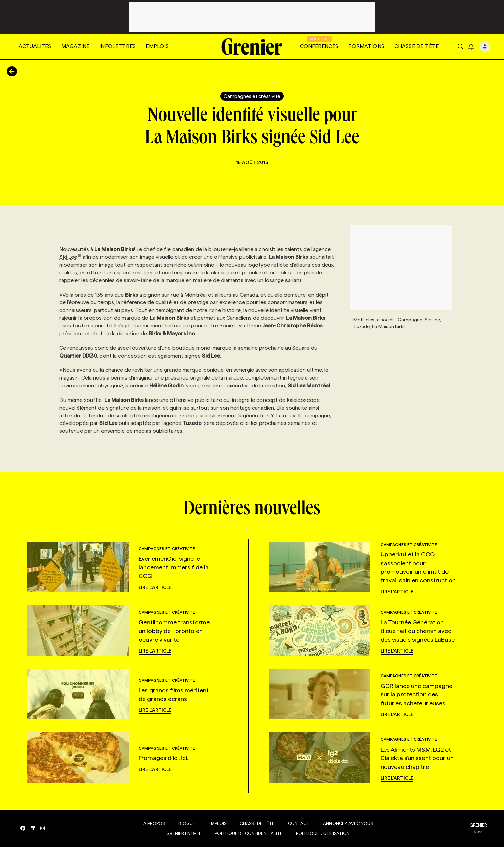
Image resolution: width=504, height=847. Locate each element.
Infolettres (118, 46)
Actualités (35, 46)
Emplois (157, 46)
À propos (154, 823)
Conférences (319, 46)
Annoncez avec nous (348, 823)
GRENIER (478, 825)
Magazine (75, 46)
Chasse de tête (417, 46)
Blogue (186, 823)
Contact (298, 823)
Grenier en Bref (184, 833)
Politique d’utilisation (323, 833)
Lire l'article (155, 587)
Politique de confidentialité (248, 833)
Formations (366, 46)
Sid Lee (70, 257)
